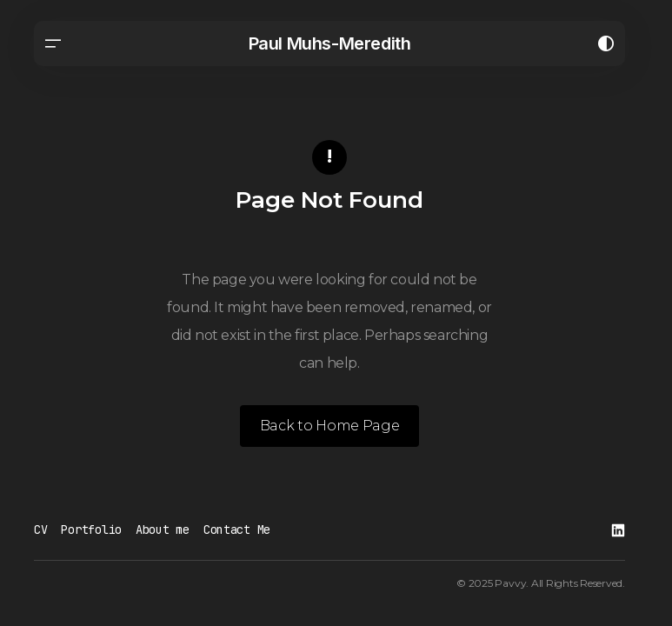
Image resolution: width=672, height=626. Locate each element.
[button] (53, 43)
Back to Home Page (330, 426)
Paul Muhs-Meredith (330, 43)
